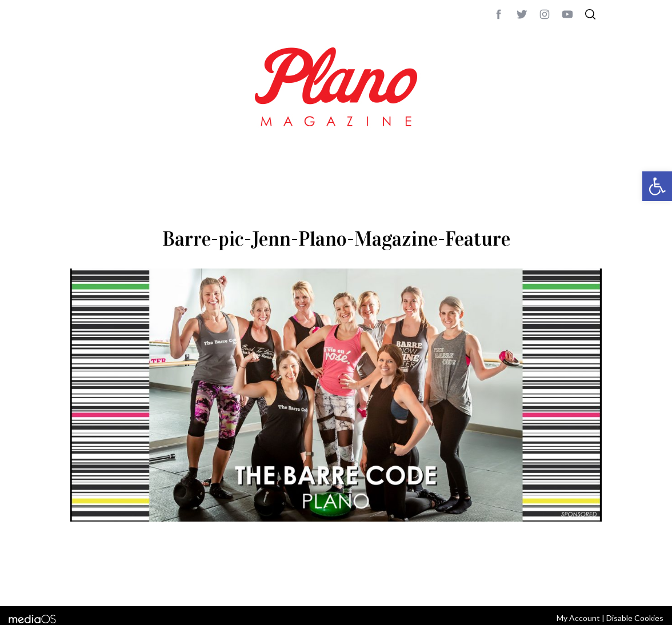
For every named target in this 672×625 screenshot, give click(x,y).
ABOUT (83, 582)
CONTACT (116, 582)
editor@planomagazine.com (413, 582)
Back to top (571, 582)
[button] (657, 186)
